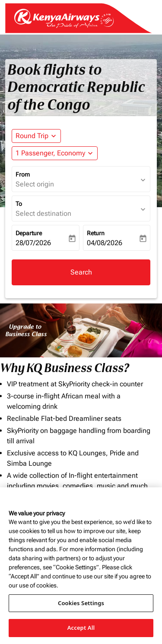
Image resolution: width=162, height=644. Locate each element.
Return (96, 233)
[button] (55, 153)
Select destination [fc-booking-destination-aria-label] (43, 213)
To (19, 204)
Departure (29, 233)
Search (81, 272)
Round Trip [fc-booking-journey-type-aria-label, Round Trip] (32, 136)
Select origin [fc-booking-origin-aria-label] (35, 184)
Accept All (81, 628)
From (23, 174)
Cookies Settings (81, 603)
